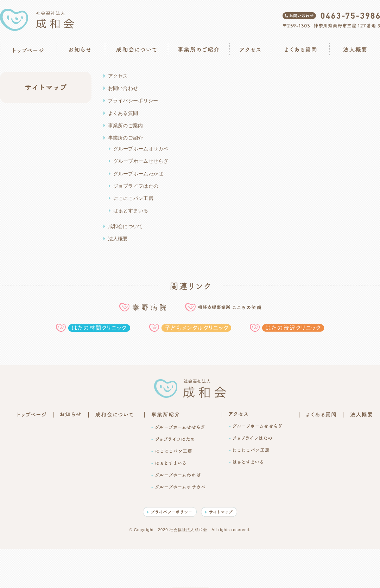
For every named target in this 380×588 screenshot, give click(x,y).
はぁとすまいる (131, 211)
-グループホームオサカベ (178, 487)
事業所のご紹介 (198, 50)
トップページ (28, 50)
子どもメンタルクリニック (190, 328)
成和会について (136, 50)
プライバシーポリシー (133, 101)
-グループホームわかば (176, 475)
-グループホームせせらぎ (178, 427)
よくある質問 (300, 50)
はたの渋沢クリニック (287, 328)
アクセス (250, 50)
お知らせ (80, 50)
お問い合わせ (123, 88)
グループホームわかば (138, 174)
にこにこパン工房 (133, 198)
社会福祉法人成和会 (37, 20)
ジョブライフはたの (136, 186)
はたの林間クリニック (93, 328)
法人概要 (355, 50)
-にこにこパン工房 (172, 451)
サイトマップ (219, 512)
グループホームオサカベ (141, 149)
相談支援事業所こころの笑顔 (223, 307)
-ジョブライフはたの (173, 439)
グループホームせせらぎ (141, 161)
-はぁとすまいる (169, 463)
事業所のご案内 (126, 125)
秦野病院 (143, 307)
